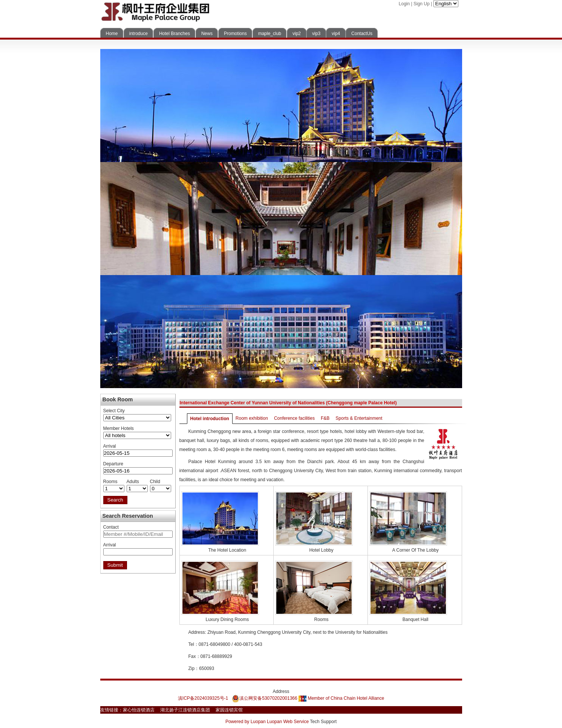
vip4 (336, 34)
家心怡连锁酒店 (139, 710)
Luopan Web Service (288, 722)
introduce (139, 34)
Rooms (110, 482)
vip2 (297, 34)
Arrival (110, 446)
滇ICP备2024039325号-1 (203, 698)
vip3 (316, 34)
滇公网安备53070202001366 (264, 698)
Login (404, 4)
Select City (114, 411)
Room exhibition (252, 418)
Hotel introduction (210, 419)
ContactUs (362, 34)
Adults (133, 482)
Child (155, 482)
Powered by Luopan (246, 722)
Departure (113, 464)
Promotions (235, 34)
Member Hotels (119, 428)
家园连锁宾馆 (229, 710)
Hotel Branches (175, 34)
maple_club (270, 34)
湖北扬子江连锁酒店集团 (185, 710)
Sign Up (422, 4)
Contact (111, 527)
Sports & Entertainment (359, 418)
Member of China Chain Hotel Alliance (341, 698)
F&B (325, 418)
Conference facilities (294, 418)
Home (112, 34)
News (207, 34)
